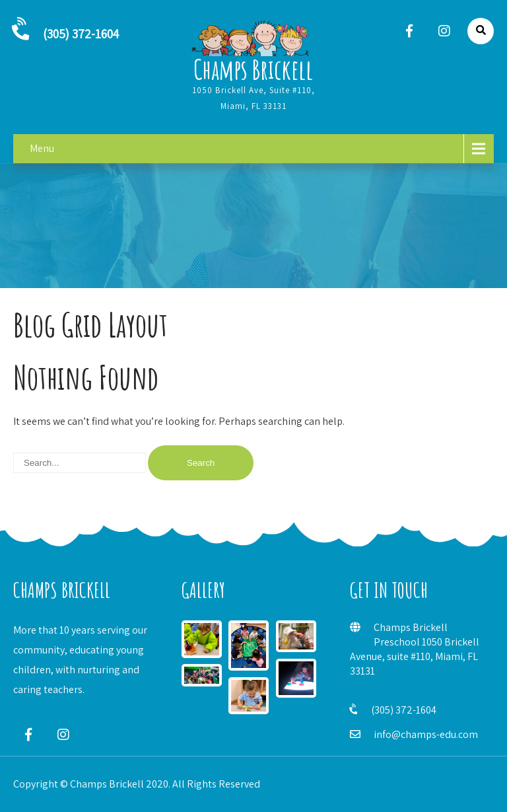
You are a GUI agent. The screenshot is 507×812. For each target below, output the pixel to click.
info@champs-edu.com (426, 734)
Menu (42, 148)
